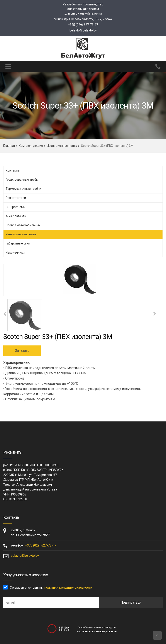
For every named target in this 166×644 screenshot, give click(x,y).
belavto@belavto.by (83, 30)
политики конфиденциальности (68, 588)
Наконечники (15, 253)
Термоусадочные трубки (23, 189)
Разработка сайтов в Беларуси (97, 627)
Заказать (22, 351)
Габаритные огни (18, 243)
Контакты (13, 170)
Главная (9, 146)
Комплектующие (31, 146)
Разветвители (16, 198)
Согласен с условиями (51, 588)
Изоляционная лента (62, 146)
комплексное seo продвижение (97, 631)
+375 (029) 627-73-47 (83, 25)
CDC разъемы (16, 207)
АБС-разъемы (16, 216)
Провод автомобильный (23, 225)
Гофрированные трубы (22, 180)
